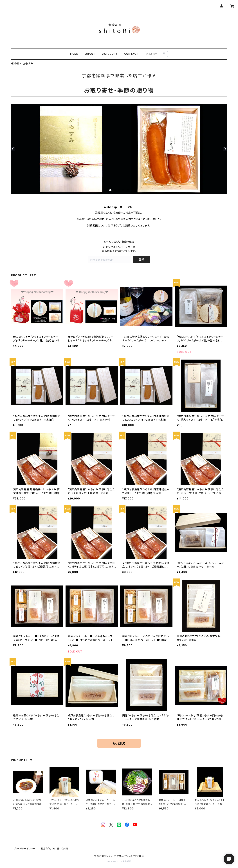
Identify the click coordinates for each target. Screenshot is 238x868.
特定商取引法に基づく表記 (54, 849)
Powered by (119, 861)
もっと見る (119, 743)
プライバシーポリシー (24, 849)
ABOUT (90, 54)
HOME (74, 54)
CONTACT (131, 54)
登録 (142, 259)
